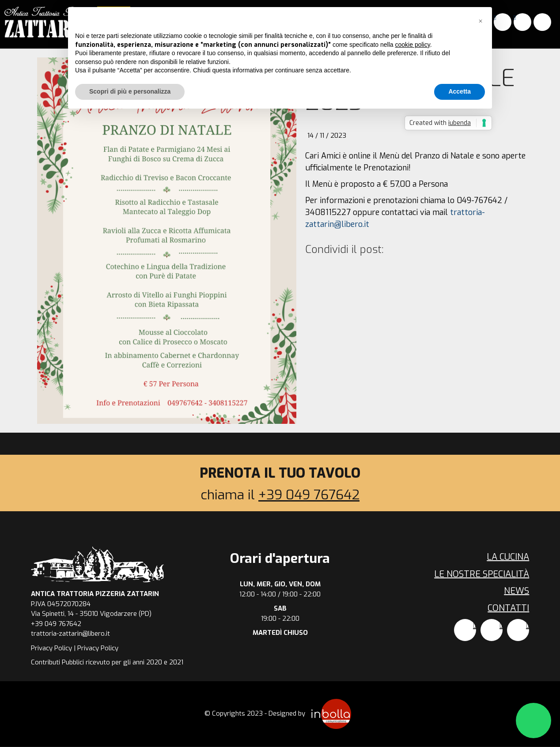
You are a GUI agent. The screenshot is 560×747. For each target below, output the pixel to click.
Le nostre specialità (482, 574)
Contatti (508, 608)
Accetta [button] (460, 91)
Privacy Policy (51, 648)
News (516, 591)
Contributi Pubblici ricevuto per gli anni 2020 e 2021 (107, 662)
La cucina (508, 557)
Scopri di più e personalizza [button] (130, 91)
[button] (481, 21)
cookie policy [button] (413, 45)
